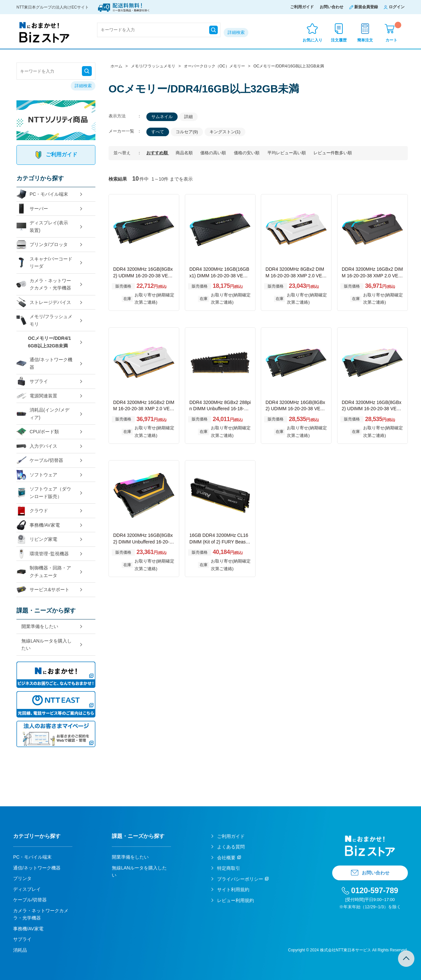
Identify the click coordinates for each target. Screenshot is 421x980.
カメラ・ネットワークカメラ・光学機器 (44, 284)
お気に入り (312, 40)
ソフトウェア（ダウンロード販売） (44, 493)
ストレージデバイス (44, 302)
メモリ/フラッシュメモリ (44, 320)
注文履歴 (339, 40)
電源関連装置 (37, 396)
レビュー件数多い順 (333, 153)
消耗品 (20, 950)
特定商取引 (229, 868)
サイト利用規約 (233, 890)
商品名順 (185, 153)
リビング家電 (37, 539)
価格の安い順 (247, 153)
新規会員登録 (366, 7)
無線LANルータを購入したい (47, 645)
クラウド (32, 511)
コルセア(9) (187, 132)
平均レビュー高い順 (287, 153)
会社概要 (226, 858)
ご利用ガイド (302, 7)
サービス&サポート (43, 590)
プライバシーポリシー (240, 879)
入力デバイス (37, 446)
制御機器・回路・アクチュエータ (44, 572)
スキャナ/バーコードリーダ (44, 263)
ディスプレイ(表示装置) (42, 226)
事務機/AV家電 (38, 525)
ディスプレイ (27, 889)
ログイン (397, 7)
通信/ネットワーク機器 (44, 363)
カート (393, 32)
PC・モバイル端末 (42, 194)
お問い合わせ (332, 7)
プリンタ (22, 878)
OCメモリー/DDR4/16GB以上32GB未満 (50, 342)
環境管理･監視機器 (43, 554)
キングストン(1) (225, 132)
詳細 (188, 117)
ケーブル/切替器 (40, 460)
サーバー (32, 209)
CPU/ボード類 (38, 432)
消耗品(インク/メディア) (43, 414)
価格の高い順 (214, 153)
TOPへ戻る (406, 959)
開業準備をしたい (40, 626)
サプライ (32, 381)
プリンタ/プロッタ (42, 245)
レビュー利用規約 (235, 900)
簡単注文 (365, 40)
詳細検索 (236, 32)
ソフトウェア (37, 475)
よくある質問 (231, 847)
